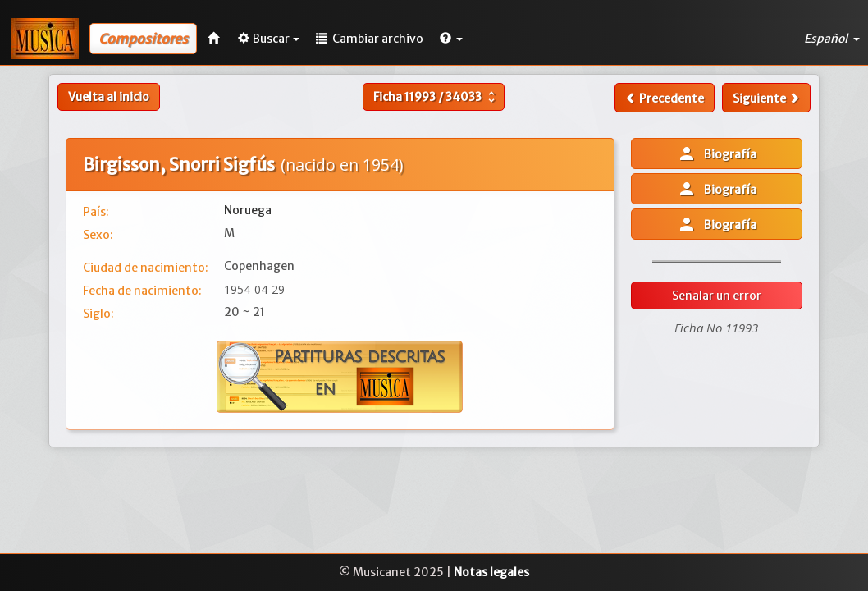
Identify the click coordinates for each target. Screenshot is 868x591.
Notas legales (491, 572)
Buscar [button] (269, 39)
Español (832, 39)
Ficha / (436, 97)
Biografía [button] (717, 153)
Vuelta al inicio (109, 97)
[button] (451, 39)
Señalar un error (717, 295)
